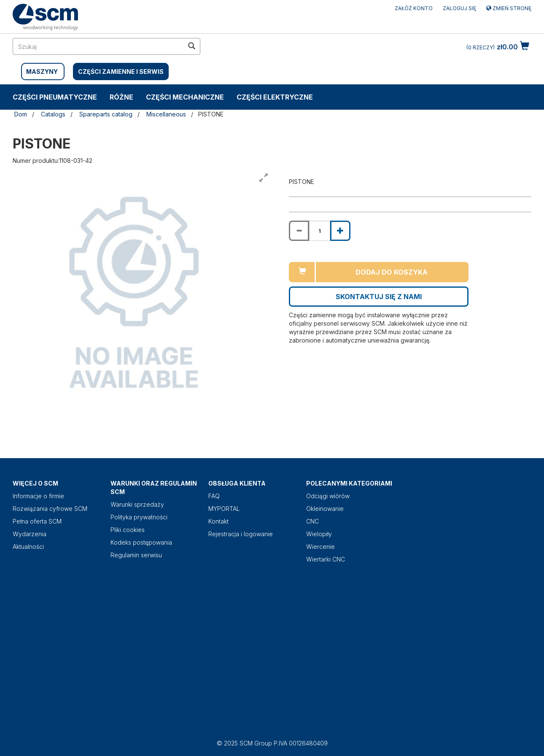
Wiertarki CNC (326, 559)
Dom (21, 114)
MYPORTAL (224, 509)
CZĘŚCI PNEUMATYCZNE (55, 97)
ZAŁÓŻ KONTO (414, 8)
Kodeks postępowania (141, 542)
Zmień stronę (509, 8)
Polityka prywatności (139, 517)
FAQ (214, 496)
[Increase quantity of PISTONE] (340, 231)
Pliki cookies (128, 530)
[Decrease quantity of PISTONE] (299, 231)
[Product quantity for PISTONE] (320, 231)
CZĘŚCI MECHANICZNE (185, 97)
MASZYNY (42, 72)
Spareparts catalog (106, 114)
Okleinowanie (325, 509)
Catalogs (53, 114)
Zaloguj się (459, 8)
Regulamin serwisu (136, 555)
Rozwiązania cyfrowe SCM (50, 509)
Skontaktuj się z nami (379, 297)
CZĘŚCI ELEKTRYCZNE (275, 97)
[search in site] (98, 46)
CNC (312, 521)
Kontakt (218, 521)
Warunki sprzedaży (137, 504)
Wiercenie (320, 547)
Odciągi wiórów (328, 496)
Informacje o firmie (38, 496)
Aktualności (28, 547)
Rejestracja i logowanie (241, 534)
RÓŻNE (121, 97)
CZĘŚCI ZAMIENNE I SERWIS (121, 72)
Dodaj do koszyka (392, 272)
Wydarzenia (30, 534)
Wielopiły (319, 534)
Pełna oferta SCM (37, 521)
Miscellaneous (166, 114)
